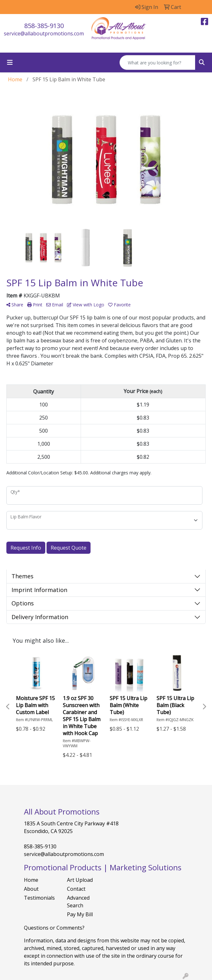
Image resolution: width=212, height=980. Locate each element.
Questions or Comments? (54, 928)
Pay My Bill (80, 914)
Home (31, 880)
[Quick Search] (157, 62)
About (31, 889)
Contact (76, 889)
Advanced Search (78, 902)
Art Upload (80, 880)
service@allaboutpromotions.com (44, 33)
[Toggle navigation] (10, 62)
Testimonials (39, 898)
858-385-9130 (44, 26)
